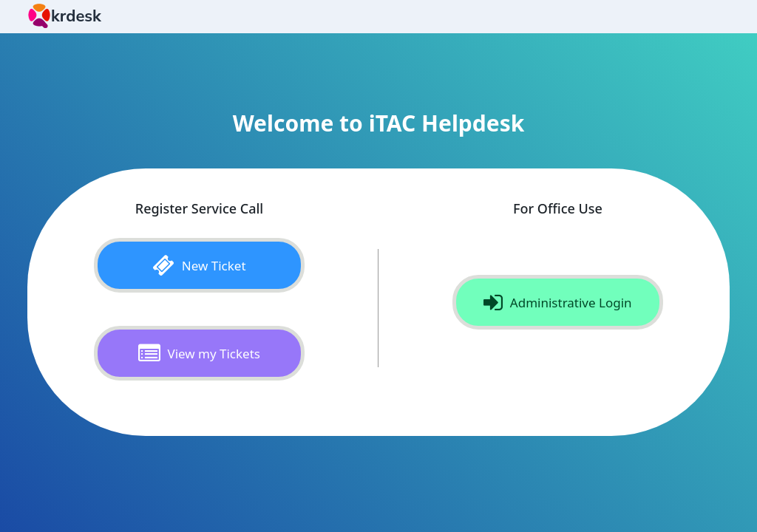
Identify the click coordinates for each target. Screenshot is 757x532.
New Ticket (199, 265)
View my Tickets (199, 353)
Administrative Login (557, 302)
